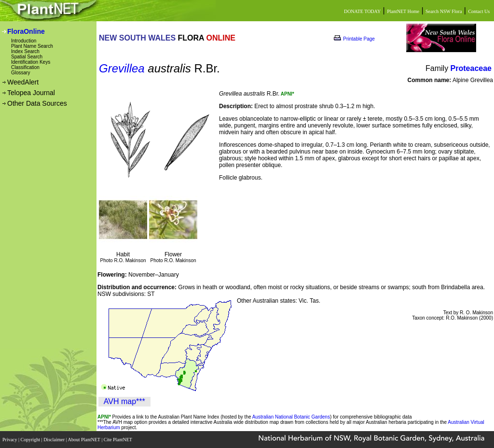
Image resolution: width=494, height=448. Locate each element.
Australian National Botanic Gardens (291, 417)
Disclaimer (55, 440)
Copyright (31, 440)
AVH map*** (124, 401)
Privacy (10, 440)
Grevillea (122, 68)
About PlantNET (84, 440)
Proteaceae (471, 68)
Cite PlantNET (118, 440)
